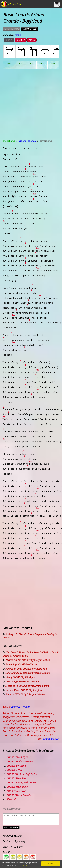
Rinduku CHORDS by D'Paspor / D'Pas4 (25, 694)
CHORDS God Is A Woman (20, 761)
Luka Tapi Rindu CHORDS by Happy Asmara (28, 673)
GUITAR (9, 40)
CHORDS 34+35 (15, 770)
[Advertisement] (31, 106)
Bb (31, 65)
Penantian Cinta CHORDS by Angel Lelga (26, 669)
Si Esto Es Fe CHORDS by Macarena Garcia (27, 686)
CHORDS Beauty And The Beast (22, 783)
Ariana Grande (27, 141)
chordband (9, 141)
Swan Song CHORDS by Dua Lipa (22, 682)
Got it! (51, 863)
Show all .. (12, 799)
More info (24, 865)
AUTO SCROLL (29, 29)
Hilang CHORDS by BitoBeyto (20, 677)
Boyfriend (46, 141)
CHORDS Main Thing (17, 787)
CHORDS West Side (16, 778)
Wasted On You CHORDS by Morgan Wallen (28, 660)
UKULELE (21, 40)
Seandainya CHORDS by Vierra (21, 664)
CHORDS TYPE (12, 29)
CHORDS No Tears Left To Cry (22, 774)
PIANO (32, 40)
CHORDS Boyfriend (16, 766)
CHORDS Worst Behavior (19, 795)
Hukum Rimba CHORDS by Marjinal (24, 690)
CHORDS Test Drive (16, 791)
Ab (9, 65)
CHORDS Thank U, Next (19, 757)
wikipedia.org (51, 739)
